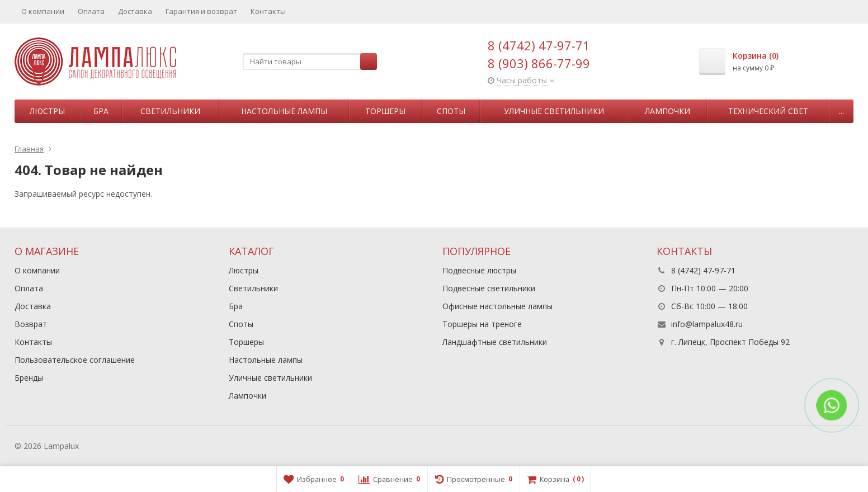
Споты (451, 111)
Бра (101, 111)
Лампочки (667, 111)
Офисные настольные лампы (497, 306)
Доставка (135, 11)
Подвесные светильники (489, 288)
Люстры (47, 111)
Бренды (29, 378)
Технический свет (768, 111)
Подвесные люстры (479, 270)
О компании (43, 11)
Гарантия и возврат (201, 11)
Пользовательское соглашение (75, 360)
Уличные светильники (554, 111)
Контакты (268, 11)
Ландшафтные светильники (495, 342)
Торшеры (385, 111)
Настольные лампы (284, 111)
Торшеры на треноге (482, 324)
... (841, 111)
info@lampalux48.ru (707, 324)
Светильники (170, 111)
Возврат (31, 324)
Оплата (91, 11)
